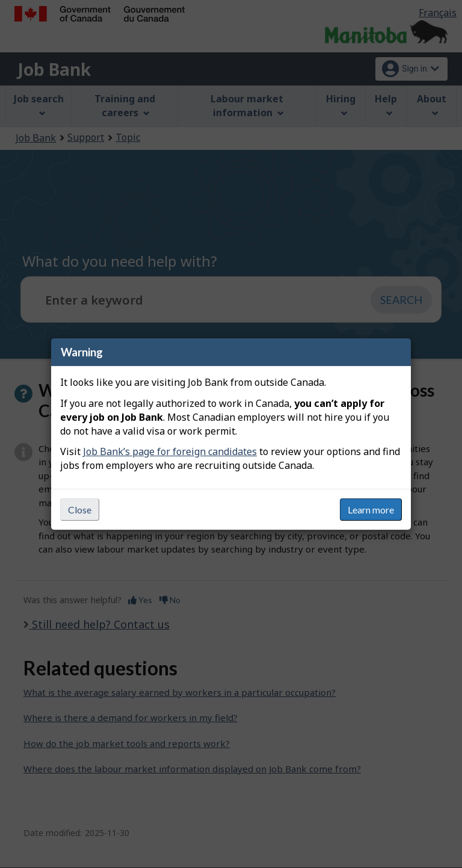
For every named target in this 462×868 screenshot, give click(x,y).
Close (80, 510)
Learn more (371, 510)
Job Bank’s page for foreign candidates (170, 451)
